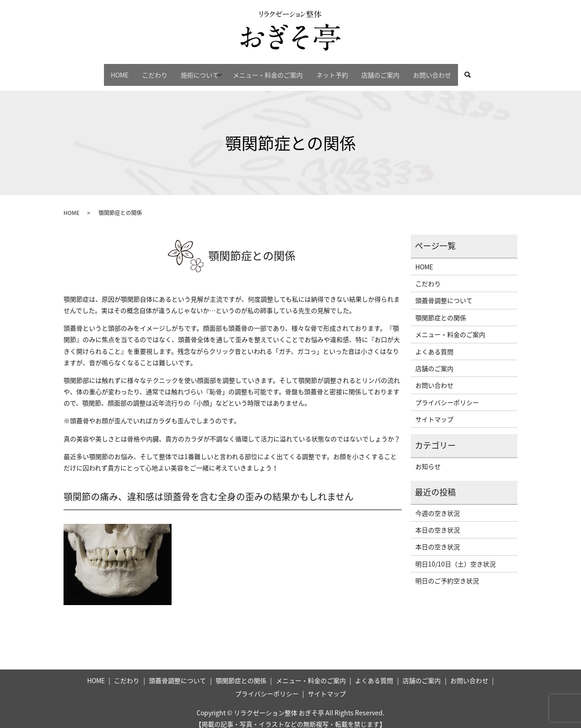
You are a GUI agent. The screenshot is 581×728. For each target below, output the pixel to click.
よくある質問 (434, 343)
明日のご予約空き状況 (447, 573)
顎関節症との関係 (441, 309)
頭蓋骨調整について (444, 293)
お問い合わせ (452, 70)
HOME (100, 70)
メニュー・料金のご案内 (271, 70)
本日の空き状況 (438, 522)
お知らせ (428, 458)
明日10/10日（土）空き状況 (455, 556)
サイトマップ (434, 411)
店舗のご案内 (394, 70)
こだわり (141, 70)
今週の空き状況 (438, 505)
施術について (192, 70)
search (495, 71)
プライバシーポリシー (447, 394)
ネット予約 (340, 70)
